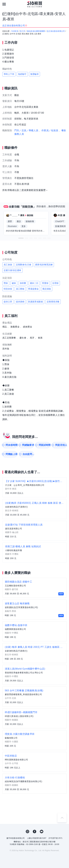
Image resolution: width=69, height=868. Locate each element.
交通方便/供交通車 (12, 270)
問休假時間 (11, 445)
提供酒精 (20, 302)
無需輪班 (35, 74)
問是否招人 (61, 445)
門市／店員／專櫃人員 (26, 130)
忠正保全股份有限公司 (56, 31)
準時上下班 (9, 74)
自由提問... (28, 454)
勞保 (6, 283)
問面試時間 (44, 445)
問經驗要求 (28, 445)
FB (35, 832)
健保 (14, 283)
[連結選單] (4, 4)
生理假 (55, 283)
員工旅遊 (8, 265)
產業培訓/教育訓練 (44, 265)
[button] (21, 238)
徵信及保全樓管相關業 (36, 31)
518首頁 (15, 31)
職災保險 (47, 289)
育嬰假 (45, 283)
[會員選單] (65, 4)
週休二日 (34, 283)
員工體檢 (20, 289)
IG (28, 832)
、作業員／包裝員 (49, 130)
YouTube (42, 832)
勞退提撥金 (33, 289)
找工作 (22, 31)
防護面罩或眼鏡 (36, 302)
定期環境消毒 (53, 302)
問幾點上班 (11, 454)
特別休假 (8, 289)
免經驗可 (22, 74)
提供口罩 (8, 302)
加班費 (23, 283)
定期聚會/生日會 (24, 265)
